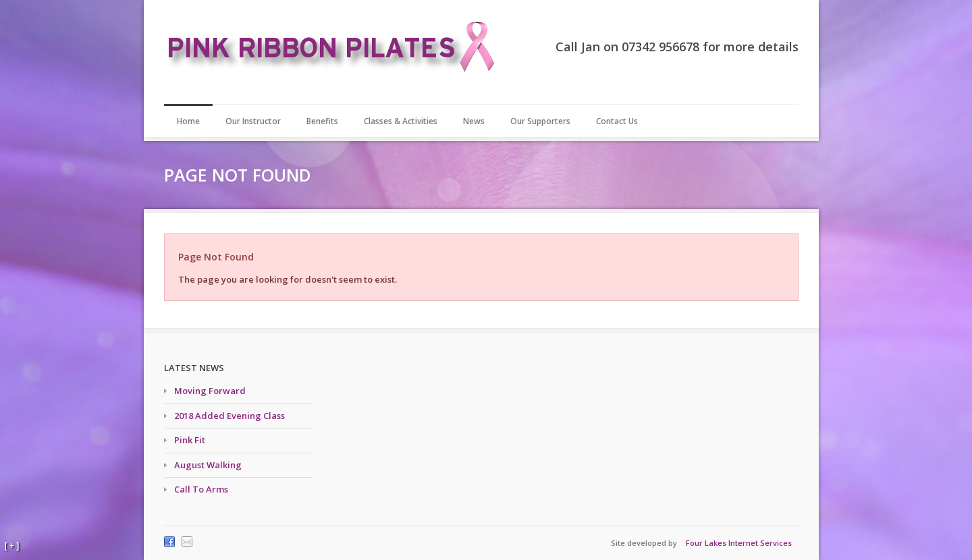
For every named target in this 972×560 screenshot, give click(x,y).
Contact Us (617, 121)
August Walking (208, 465)
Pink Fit (190, 440)
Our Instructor (253, 121)
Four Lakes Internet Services (739, 543)
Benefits (322, 121)
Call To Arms (201, 489)
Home (188, 121)
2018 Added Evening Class (230, 416)
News (474, 121)
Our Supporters (540, 121)
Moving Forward (210, 391)
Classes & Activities (401, 121)
